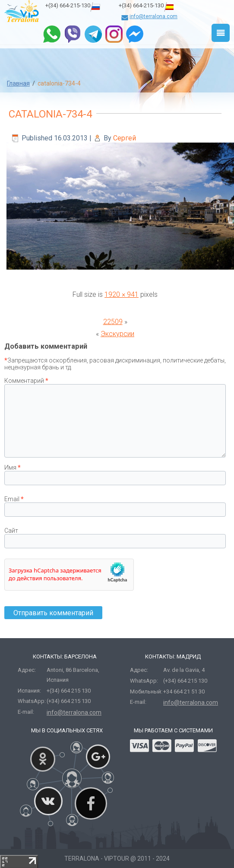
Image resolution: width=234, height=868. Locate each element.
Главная (18, 83)
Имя (13, 467)
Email (14, 499)
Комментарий (26, 381)
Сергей (125, 138)
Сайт (11, 531)
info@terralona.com (153, 16)
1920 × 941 (122, 294)
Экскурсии (117, 334)
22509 (113, 322)
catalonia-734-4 (50, 114)
